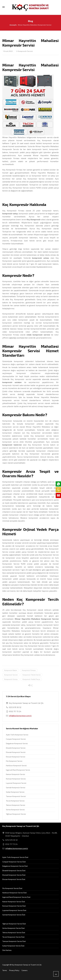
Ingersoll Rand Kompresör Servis (18, 770)
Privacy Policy (14, 970)
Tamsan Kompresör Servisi (16, 796)
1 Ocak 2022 (8, 51)
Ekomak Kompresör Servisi (16, 752)
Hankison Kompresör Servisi (16, 765)
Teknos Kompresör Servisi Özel (14, 932)
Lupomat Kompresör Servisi (16, 783)
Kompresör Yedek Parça (31, 679)
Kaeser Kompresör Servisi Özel (14, 902)
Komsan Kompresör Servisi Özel (14, 906)
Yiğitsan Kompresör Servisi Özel (14, 924)
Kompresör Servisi (25, 51)
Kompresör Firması (29, 670)
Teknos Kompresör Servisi (16, 805)
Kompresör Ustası (11, 679)
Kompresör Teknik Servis (32, 675)
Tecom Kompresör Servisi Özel (13, 937)
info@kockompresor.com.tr (20, 716)
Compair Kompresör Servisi (16, 739)
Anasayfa (13, 25)
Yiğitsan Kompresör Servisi (16, 814)
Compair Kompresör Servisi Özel (14, 862)
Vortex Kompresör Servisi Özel (13, 928)
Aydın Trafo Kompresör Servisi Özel (15, 857)
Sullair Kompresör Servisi (15, 792)
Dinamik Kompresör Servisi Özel (14, 870)
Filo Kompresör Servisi (14, 761)
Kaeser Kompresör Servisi (15, 774)
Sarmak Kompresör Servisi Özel (14, 915)
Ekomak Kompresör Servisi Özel (14, 875)
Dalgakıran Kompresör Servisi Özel (15, 866)
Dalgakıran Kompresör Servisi (17, 743)
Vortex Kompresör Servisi (15, 810)
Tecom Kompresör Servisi (15, 801)
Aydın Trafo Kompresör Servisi (17, 735)
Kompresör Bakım (11, 670)
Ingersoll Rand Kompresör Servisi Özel (16, 897)
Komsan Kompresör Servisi (16, 779)
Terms (5, 970)
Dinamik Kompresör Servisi (16, 748)
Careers (25, 970)
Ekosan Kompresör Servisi (16, 757)
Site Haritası (7, 950)
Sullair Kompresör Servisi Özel (13, 946)
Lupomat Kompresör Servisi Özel (14, 910)
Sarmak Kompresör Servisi (16, 788)
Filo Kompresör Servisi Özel (12, 888)
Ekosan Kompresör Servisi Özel (14, 879)
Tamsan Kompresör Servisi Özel (14, 941)
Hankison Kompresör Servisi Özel (14, 893)
